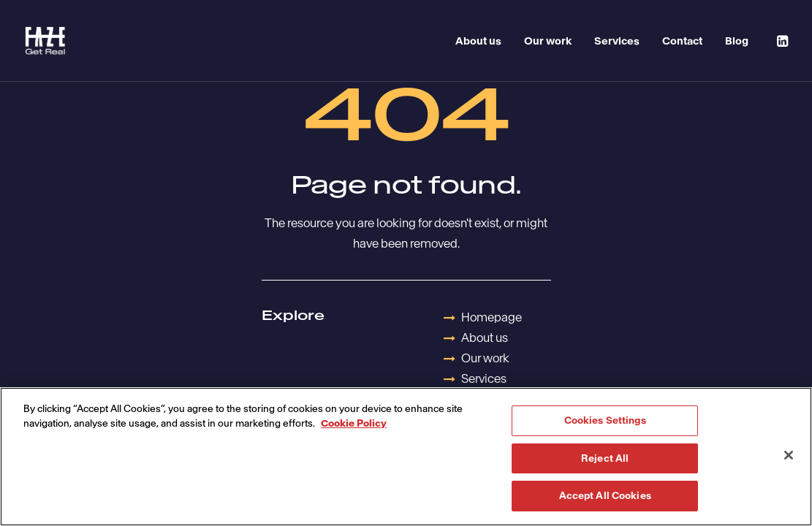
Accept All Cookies (605, 496)
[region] (406, 457)
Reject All (605, 458)
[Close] (789, 455)
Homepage (492, 317)
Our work (548, 41)
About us (478, 41)
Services (617, 41)
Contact (682, 41)
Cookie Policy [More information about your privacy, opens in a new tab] (354, 423)
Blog (737, 41)
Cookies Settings (605, 420)
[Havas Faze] (45, 41)
